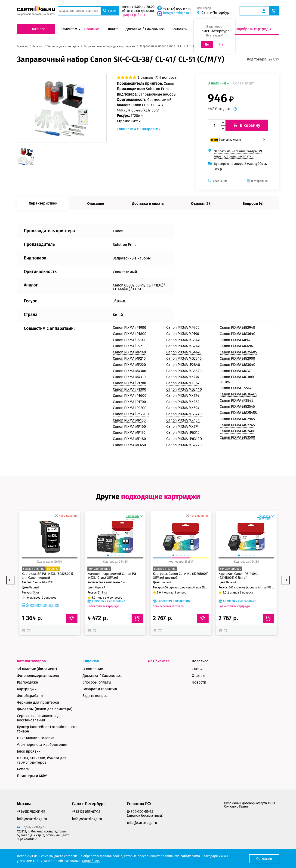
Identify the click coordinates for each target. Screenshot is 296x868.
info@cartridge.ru (176, 13)
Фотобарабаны (30, 696)
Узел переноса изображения (42, 745)
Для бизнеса (159, 661)
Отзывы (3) (200, 203)
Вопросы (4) (253, 203)
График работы (133, 15)
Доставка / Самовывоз (102, 676)
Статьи (197, 669)
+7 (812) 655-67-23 (86, 812)
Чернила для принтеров (38, 702)
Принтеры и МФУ (32, 776)
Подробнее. (91, 861)
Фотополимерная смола (38, 676)
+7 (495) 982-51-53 (31, 812)
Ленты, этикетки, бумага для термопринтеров (42, 760)
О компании (93, 669)
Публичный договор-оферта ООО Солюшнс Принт (250, 805)
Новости (199, 682)
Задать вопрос (95, 696)
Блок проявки (29, 751)
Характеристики (43, 203)
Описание (96, 203)
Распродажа (28, 682)
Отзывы (199, 676)
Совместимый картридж (103, 606)
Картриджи (27, 689)
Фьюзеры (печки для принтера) (45, 709)
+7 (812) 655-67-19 (177, 9)
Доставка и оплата (148, 203)
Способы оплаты (97, 682)
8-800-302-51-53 (140, 812)
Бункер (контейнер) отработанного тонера (47, 729)
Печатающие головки (36, 738)
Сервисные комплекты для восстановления (40, 718)
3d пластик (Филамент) (37, 669)
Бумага (23, 769)
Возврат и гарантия (100, 689)
